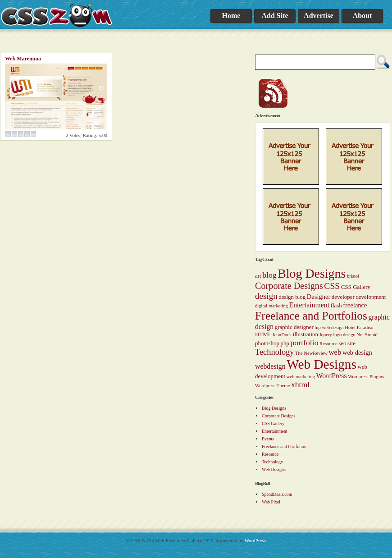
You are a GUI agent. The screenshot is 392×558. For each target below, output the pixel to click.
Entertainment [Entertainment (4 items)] (309, 305)
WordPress (255, 540)
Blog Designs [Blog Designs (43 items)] (312, 273)
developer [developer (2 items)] (343, 297)
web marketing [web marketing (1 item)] (301, 377)
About (362, 16)
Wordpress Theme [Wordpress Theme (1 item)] (272, 386)
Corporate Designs (279, 416)
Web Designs (274, 469)
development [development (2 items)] (371, 297)
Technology (272, 462)
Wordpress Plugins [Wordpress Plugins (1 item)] (366, 377)
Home (231, 16)
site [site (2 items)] (351, 343)
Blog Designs (274, 408)
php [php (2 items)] (285, 343)
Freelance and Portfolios (284, 446)
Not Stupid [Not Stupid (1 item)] (367, 335)
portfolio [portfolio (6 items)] (305, 343)
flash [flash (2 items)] (336, 305)
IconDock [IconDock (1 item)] (282, 335)
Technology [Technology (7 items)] (274, 352)
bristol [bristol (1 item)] (353, 276)
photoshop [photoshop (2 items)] (267, 343)
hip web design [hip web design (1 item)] (329, 327)
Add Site (275, 16)
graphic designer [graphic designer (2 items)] (294, 327)
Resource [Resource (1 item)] (328, 344)
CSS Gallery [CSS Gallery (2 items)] (356, 287)
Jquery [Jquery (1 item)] (325, 335)
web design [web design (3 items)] (357, 352)
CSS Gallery (273, 423)
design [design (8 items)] (266, 296)
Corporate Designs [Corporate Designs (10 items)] (289, 286)
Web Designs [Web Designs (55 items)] (321, 364)
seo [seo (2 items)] (342, 343)
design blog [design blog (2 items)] (292, 297)
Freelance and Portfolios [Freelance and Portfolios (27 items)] (311, 316)
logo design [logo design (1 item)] (344, 335)
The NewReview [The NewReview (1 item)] (311, 353)
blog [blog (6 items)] (269, 275)
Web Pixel (271, 502)
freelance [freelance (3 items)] (355, 305)
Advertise (319, 16)
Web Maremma (23, 59)
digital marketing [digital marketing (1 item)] (271, 306)
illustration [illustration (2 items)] (305, 334)
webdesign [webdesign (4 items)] (270, 366)
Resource (270, 454)
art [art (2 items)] (258, 276)
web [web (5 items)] (335, 352)
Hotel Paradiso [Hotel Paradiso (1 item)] (359, 327)
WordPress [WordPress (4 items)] (332, 376)
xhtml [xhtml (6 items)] (300, 384)
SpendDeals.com (277, 494)
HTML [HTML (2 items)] (263, 334)
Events (268, 439)
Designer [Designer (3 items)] (319, 297)
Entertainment (275, 431)
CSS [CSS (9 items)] (332, 286)
